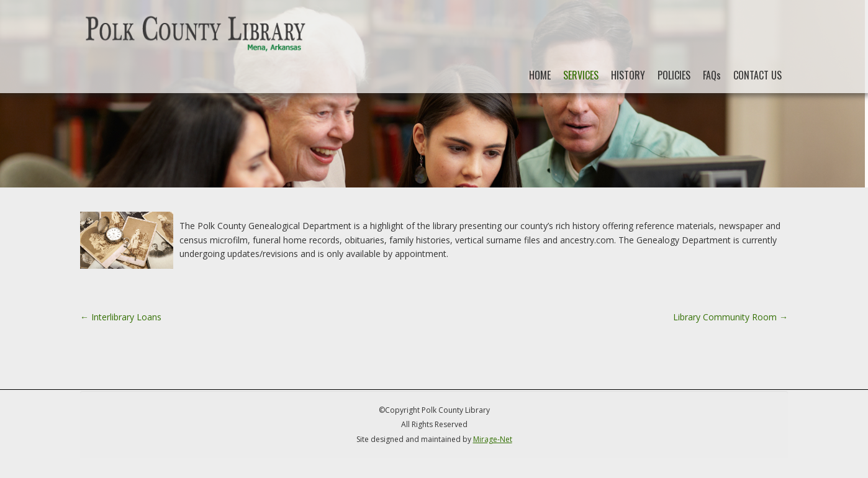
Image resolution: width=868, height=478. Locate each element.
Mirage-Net (493, 439)
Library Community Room (730, 317)
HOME (540, 75)
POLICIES (674, 75)
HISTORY (628, 75)
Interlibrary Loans (121, 317)
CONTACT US (757, 75)
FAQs (712, 75)
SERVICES (581, 75)
